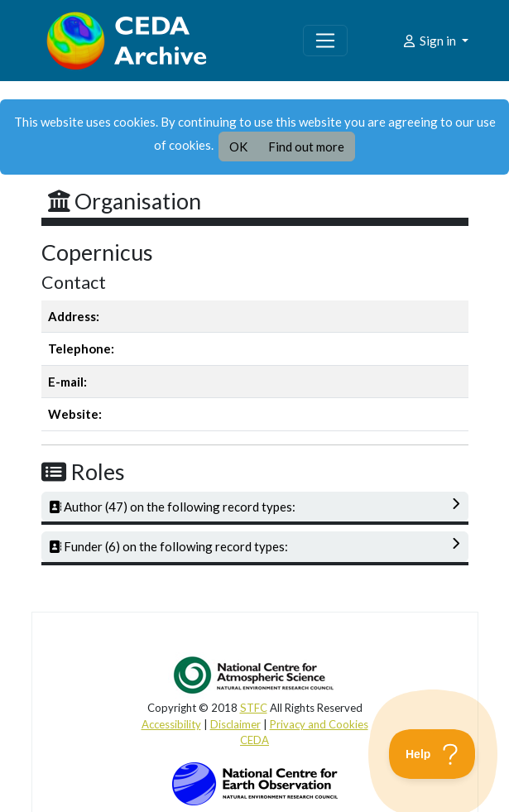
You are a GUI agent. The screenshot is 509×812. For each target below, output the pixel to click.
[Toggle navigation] (325, 41)
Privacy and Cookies (319, 724)
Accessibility (171, 724)
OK (238, 147)
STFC (254, 708)
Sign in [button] (430, 41)
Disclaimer (235, 724)
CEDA (254, 740)
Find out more (306, 147)
